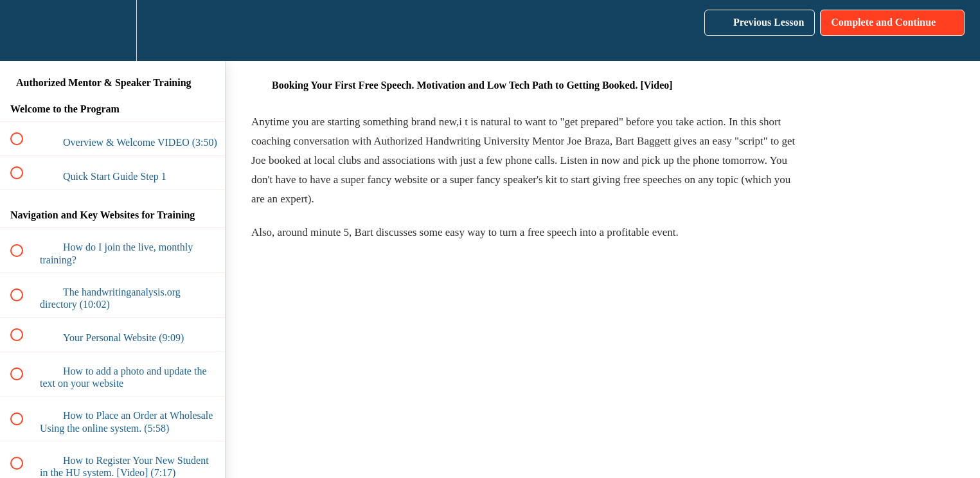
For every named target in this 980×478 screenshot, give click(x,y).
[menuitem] (112, 31)
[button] (24, 31)
